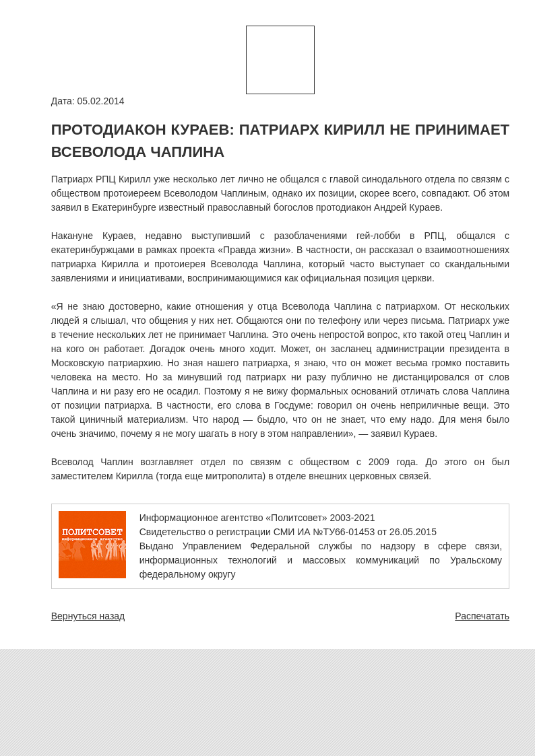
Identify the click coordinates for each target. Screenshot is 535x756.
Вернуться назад (88, 616)
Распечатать (482, 616)
